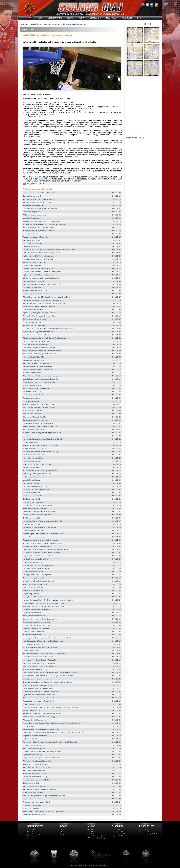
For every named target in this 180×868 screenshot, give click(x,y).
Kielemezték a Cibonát (31, 477)
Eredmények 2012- (119, 834)
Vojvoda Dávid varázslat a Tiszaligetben (37, 335)
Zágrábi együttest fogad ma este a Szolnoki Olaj (40, 426)
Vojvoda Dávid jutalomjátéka (33, 436)
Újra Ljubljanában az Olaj (32, 322)
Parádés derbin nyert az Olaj (33, 205)
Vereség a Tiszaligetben (31, 218)
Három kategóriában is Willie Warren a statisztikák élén (42, 521)
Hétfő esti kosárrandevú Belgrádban (36, 559)
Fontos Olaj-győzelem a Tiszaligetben (36, 237)
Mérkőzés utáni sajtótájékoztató (34, 748)
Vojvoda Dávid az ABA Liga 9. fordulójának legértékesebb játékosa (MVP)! (49, 329)
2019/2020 (91, 830)
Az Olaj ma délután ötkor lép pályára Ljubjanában (40, 445)
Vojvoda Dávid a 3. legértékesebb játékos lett (39, 565)
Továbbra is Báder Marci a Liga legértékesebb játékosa (42, 714)
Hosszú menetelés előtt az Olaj (34, 745)
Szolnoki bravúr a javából (32, 196)
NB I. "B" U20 (92, 834)
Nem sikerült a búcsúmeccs (33, 414)
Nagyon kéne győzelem (31, 467)
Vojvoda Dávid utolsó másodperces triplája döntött (41, 379)
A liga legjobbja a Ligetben (32, 461)
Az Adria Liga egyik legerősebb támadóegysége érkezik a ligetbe (46, 549)
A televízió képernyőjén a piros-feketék (37, 802)
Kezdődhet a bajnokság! (31, 401)
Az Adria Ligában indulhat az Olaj (35, 815)
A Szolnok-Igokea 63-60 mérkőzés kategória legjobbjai (42, 376)
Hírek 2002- (116, 830)
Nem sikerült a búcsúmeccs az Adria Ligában (39, 407)
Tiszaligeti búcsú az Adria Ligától (34, 616)
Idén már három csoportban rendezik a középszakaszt (42, 272)
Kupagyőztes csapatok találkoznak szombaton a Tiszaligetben (45, 224)
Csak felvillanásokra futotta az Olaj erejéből (38, 657)
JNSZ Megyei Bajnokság (96, 838)
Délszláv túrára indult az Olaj (33, 310)
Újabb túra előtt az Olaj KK (32, 739)
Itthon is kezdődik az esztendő (34, 281)
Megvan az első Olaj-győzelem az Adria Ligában (40, 789)
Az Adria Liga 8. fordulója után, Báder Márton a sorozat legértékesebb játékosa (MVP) (53, 733)
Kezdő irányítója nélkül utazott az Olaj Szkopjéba (40, 717)
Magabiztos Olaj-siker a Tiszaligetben (36, 363)
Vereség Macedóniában (31, 480)
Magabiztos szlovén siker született (35, 736)
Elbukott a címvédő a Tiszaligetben (35, 508)
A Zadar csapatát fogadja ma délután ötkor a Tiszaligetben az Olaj (46, 338)
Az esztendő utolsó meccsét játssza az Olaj (38, 685)
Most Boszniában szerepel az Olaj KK (36, 780)
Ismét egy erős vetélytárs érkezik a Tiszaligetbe (40, 660)
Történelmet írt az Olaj (31, 783)
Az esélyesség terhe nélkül (32, 246)
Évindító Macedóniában (31, 483)
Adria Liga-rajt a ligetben (32, 398)
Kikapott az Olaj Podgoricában (34, 430)
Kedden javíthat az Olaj (31, 442)
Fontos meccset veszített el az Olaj (35, 669)
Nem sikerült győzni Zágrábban (34, 357)
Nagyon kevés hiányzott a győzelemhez (37, 625)
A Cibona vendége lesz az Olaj (34, 578)
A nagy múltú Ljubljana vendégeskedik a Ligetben (40, 540)
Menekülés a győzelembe (32, 240)
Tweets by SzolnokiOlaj (135, 138)
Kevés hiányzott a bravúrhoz (33, 458)
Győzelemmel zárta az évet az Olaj (35, 486)
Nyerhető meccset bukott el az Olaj (35, 291)
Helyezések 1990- (118, 836)
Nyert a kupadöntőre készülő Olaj (35, 448)
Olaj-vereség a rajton (30, 799)
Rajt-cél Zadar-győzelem (32, 704)
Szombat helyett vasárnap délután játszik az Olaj (40, 619)
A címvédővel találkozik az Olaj (34, 262)
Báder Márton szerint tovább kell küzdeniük (38, 688)
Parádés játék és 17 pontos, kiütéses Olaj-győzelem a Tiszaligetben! (47, 638)
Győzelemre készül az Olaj (32, 755)
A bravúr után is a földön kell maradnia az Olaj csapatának (43, 698)
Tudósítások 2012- (118, 832)
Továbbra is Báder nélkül (32, 518)
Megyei (63, 834)
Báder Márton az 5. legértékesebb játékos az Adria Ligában (44, 603)
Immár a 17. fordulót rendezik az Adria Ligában (39, 666)
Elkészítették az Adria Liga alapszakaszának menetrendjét (43, 811)
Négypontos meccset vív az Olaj (34, 774)
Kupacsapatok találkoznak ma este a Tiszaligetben (41, 647)
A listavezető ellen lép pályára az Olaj (36, 628)
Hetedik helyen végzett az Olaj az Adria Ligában (40, 193)
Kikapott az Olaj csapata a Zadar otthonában (39, 228)
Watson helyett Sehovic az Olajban (35, 764)
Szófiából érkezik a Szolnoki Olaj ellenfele (38, 366)
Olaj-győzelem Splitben (31, 650)
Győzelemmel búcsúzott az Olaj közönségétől (39, 695)
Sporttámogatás (145, 832)
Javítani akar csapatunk (31, 493)
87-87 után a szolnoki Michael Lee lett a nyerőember (41, 253)
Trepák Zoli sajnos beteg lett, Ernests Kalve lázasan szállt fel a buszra (48, 682)
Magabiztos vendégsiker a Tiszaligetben (37, 767)
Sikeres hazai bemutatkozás (33, 587)
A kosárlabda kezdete (35, 832)
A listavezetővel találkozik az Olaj (35, 720)
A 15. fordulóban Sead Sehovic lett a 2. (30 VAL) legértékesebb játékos (48, 676)
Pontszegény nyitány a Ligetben (34, 395)
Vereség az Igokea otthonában (34, 531)
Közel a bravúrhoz (29, 726)
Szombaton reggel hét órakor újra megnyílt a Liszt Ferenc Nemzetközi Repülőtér (51, 707)
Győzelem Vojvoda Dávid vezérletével (36, 568)
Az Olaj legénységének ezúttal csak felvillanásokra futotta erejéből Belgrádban (50, 742)
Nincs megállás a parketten (33, 373)
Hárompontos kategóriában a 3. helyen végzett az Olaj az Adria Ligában (48, 600)
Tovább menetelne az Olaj (32, 635)
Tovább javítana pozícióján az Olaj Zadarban (39, 231)
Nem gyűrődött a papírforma (33, 644)
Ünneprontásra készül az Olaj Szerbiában (38, 505)
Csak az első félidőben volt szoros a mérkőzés (39, 347)
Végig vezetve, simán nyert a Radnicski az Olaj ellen (41, 758)
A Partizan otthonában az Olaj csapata (36, 609)
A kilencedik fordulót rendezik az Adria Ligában (39, 527)
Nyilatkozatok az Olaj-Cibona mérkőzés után (39, 256)
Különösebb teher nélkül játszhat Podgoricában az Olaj (42, 433)
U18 (62, 832)
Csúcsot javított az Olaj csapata (34, 234)
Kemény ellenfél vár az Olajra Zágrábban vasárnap (41, 729)
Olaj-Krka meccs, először (32, 499)
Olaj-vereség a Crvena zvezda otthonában (38, 556)
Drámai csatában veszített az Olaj (35, 777)
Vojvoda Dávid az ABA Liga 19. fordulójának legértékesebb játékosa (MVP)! (49, 250)
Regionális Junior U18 (95, 836)
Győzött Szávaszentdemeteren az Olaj (37, 341)
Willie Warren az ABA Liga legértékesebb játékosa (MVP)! (43, 543)
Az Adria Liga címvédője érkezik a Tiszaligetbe (39, 512)
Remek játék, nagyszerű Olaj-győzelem (37, 546)
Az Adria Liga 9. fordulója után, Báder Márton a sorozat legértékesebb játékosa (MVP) (53, 723)
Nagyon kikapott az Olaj (31, 710)
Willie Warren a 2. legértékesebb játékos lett (38, 581)
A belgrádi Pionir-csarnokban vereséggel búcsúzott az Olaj (43, 606)
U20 (62, 830)
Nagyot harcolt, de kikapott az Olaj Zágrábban (39, 306)
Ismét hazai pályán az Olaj (32, 392)
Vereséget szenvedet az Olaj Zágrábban (37, 679)
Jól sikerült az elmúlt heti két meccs (35, 420)
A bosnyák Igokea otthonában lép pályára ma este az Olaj (43, 534)
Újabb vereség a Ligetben (32, 524)
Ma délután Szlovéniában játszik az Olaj (37, 202)
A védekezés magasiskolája (33, 385)
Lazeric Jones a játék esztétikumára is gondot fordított (42, 300)
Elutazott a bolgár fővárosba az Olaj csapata (39, 269)
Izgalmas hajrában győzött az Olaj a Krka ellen (39, 313)
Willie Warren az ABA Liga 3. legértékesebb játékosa (41, 553)
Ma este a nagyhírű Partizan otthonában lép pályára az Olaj (44, 303)
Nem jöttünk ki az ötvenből (32, 243)
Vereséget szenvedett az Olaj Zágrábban (37, 575)
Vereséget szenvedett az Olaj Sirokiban (37, 464)
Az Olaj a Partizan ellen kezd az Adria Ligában (39, 404)
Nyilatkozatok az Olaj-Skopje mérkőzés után (38, 275)
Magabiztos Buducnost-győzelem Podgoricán (39, 663)
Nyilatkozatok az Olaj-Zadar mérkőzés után (38, 332)
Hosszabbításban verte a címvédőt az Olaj (38, 259)
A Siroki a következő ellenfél (33, 572)
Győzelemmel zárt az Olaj (32, 613)
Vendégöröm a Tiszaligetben (33, 496)
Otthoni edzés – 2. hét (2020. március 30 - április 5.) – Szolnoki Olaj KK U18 (58, 24)
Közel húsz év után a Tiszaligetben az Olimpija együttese (43, 641)
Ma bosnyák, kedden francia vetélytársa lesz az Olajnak (42, 439)
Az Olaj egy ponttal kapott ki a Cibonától (37, 474)
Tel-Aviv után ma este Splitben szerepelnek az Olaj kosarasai (44, 654)
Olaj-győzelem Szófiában (32, 265)
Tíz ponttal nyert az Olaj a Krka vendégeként (39, 199)
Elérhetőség (143, 830)
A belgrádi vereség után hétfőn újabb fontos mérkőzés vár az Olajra (47, 297)
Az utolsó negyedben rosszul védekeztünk (38, 370)
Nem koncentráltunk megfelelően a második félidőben (42, 351)
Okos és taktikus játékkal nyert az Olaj (36, 622)
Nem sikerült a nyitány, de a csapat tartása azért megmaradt (44, 796)
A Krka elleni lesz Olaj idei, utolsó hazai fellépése (40, 316)
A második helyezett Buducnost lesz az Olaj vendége (42, 221)
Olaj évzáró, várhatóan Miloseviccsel (36, 490)
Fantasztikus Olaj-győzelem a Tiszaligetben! (38, 701)
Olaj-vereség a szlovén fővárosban (35, 319)
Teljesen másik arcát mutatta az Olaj (36, 584)
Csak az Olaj (31, 830)
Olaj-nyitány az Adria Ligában (33, 597)
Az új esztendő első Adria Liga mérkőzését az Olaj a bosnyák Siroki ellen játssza (51, 673)
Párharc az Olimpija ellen (32, 212)
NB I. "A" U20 (92, 832)
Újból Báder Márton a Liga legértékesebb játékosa (41, 692)
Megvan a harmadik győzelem (34, 360)
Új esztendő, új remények (32, 288)
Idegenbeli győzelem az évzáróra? (35, 294)
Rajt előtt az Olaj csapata (32, 805)
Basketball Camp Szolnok (148, 834)
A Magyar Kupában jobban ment (34, 215)
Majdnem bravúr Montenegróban (35, 325)
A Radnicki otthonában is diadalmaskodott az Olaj (40, 452)
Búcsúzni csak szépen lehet (33, 411)
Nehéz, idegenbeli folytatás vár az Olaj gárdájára (40, 471)
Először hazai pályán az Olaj (33, 591)
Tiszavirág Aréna (33, 836)
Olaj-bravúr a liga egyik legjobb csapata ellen (39, 423)
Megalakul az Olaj (33, 834)
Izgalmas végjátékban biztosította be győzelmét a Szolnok (43, 752)
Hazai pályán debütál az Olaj (33, 793)
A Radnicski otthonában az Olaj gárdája (37, 761)
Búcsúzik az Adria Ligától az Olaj (35, 417)
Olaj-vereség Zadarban (31, 594)
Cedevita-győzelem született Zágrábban (37, 515)
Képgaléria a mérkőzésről (35, 183)
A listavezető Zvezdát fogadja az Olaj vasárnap (39, 354)
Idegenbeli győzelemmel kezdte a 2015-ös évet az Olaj (42, 284)
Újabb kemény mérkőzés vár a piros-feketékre (39, 382)
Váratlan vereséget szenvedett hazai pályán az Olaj (41, 278)
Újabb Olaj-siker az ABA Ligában (34, 632)
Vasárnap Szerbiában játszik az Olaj (36, 344)
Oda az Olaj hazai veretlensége (34, 537)
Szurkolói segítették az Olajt (33, 562)
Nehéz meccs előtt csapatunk (33, 455)
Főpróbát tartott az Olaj (31, 808)
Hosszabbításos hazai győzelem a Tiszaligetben (40, 209)
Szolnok (30, 838)
